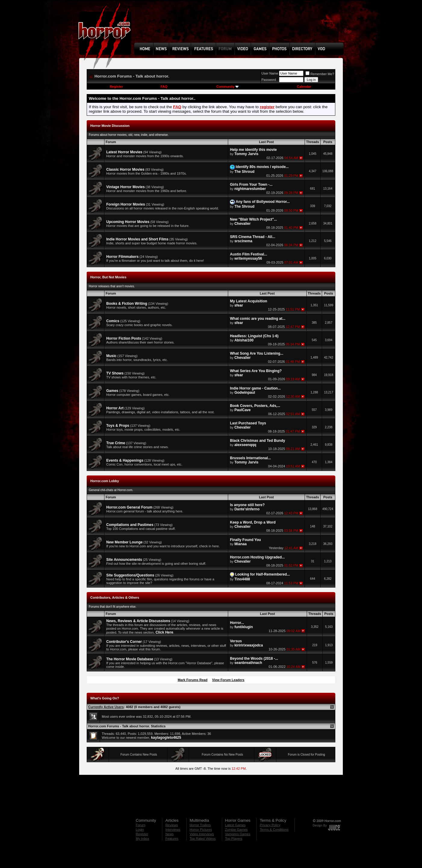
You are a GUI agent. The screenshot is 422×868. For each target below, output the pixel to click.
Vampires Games (238, 834)
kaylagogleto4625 (166, 738)
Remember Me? (320, 74)
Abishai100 (244, 340)
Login (140, 830)
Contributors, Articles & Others (115, 598)
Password (269, 80)
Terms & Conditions (274, 830)
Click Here (164, 632)
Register (116, 87)
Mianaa (241, 544)
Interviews (173, 830)
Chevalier (243, 224)
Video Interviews (202, 834)
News (169, 834)
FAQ (164, 87)
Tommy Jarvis (247, 154)
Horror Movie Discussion (110, 126)
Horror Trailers (200, 825)
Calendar (304, 87)
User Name (270, 73)
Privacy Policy (270, 825)
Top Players (234, 839)
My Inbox (143, 839)
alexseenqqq (245, 445)
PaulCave (243, 410)
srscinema (243, 241)
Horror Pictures (201, 830)
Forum (141, 825)
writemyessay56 (248, 258)
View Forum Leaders (228, 680)
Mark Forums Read (192, 680)
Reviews (172, 825)
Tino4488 (242, 579)
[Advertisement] (241, 26)
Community (228, 87)
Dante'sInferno (247, 509)
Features (172, 839)
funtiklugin (244, 627)
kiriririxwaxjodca (249, 645)
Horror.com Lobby (105, 481)
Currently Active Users (106, 707)
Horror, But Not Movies (108, 277)
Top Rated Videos (203, 839)
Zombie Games (236, 830)
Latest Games (235, 825)
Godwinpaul (245, 393)
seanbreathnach (248, 663)
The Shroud (245, 172)
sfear (239, 305)
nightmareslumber (250, 189)
